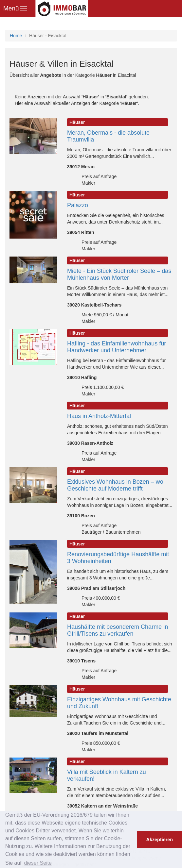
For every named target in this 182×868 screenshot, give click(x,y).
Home (16, 36)
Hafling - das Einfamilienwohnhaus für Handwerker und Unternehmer (117, 347)
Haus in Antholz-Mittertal (99, 416)
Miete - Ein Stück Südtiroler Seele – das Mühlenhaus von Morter (119, 274)
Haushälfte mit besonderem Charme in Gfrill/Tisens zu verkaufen (118, 630)
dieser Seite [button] (38, 863)
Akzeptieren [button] (160, 840)
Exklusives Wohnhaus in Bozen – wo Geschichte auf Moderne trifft (115, 485)
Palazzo (78, 205)
